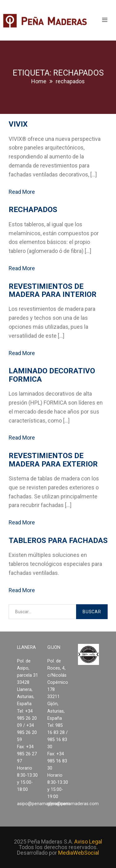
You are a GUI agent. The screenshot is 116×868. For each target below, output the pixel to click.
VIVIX (18, 124)
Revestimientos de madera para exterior (53, 460)
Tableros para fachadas (58, 540)
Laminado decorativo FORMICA (52, 375)
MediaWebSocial (79, 853)
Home (39, 81)
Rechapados (33, 210)
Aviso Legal (88, 842)
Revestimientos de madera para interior (53, 290)
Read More (22, 192)
